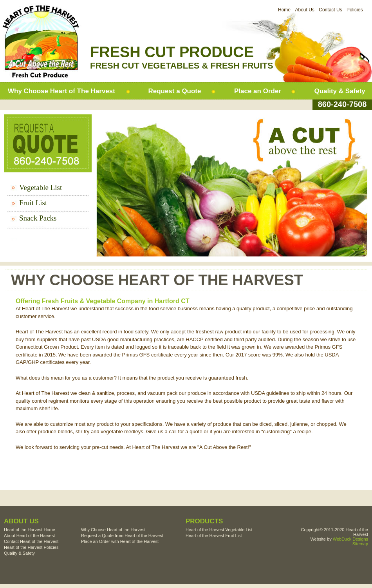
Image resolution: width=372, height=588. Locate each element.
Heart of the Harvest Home (30, 530)
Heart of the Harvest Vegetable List (219, 530)
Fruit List (33, 203)
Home (284, 10)
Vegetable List (41, 187)
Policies (355, 10)
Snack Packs (38, 218)
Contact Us (330, 10)
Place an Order (258, 91)
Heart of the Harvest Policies (31, 547)
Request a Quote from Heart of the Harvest (122, 536)
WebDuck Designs (350, 539)
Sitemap (360, 544)
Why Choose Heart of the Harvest (113, 530)
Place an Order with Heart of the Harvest (120, 541)
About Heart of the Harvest (29, 536)
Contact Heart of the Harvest (31, 541)
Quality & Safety (339, 91)
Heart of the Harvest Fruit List (214, 536)
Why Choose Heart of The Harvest (61, 91)
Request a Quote (174, 91)
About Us (304, 10)
